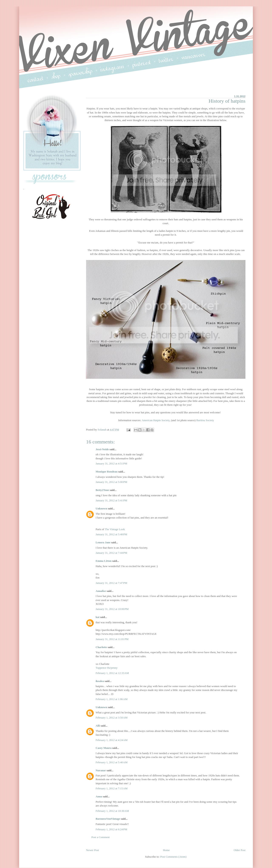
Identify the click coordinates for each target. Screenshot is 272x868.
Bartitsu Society (205, 420)
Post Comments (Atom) (173, 857)
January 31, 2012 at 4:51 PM (111, 463)
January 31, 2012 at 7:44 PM (111, 553)
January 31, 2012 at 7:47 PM (111, 583)
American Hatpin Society (156, 420)
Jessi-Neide (102, 449)
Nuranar (101, 770)
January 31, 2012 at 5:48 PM (111, 534)
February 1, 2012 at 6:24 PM (111, 829)
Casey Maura (104, 748)
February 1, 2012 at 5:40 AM (112, 762)
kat (98, 617)
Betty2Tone (102, 490)
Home (166, 850)
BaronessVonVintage (108, 819)
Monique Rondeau (107, 472)
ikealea (100, 681)
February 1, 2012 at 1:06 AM (112, 699)
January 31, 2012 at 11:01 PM (112, 639)
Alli (98, 726)
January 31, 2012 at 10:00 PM (112, 609)
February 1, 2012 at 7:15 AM (112, 788)
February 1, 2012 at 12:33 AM (112, 673)
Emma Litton (104, 561)
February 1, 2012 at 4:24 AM (112, 740)
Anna (99, 796)
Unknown (101, 508)
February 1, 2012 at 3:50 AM (112, 718)
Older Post (240, 850)
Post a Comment (101, 837)
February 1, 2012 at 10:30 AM (112, 811)
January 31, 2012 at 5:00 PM (111, 482)
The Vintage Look (115, 529)
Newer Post (92, 850)
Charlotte (101, 647)
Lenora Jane (103, 542)
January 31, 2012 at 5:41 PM (111, 500)
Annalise (101, 591)
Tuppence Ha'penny (107, 668)
